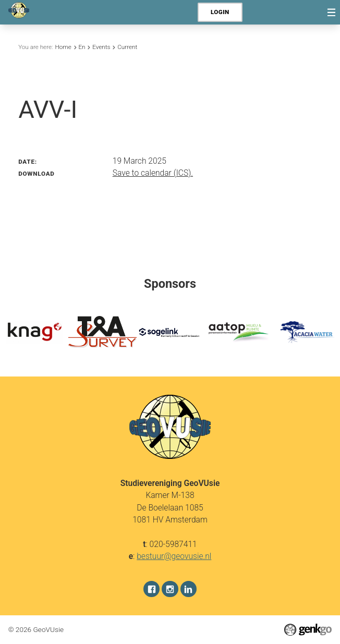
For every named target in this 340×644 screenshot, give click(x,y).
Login (220, 12)
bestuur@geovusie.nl (174, 556)
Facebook (151, 589)
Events (101, 47)
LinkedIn (189, 589)
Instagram (170, 589)
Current (127, 47)
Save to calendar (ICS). (153, 173)
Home (63, 47)
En (82, 47)
